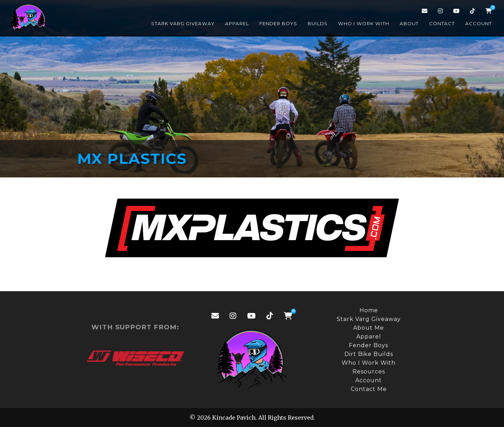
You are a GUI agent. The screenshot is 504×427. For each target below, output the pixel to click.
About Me (369, 328)
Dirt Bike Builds (369, 354)
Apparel (237, 23)
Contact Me (369, 389)
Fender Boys (278, 23)
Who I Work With (364, 23)
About (409, 23)
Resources (369, 372)
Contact (442, 23)
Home (369, 310)
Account (478, 23)
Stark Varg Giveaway (183, 23)
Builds (318, 23)
